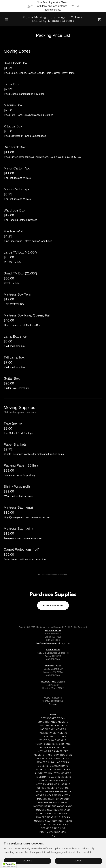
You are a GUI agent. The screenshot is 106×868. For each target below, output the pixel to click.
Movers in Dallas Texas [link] (53, 762)
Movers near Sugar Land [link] (53, 810)
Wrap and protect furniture (19, 496)
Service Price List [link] (53, 828)
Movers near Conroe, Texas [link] (53, 821)
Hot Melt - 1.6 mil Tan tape (18, 433)
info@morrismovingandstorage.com (53, 643)
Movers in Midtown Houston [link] (53, 755)
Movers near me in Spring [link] (53, 784)
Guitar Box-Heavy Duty (17, 388)
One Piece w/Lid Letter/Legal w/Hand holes (28, 241)
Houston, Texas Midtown (53, 682)
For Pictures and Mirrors (17, 178)
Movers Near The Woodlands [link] (53, 806)
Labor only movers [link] (53, 729)
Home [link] (53, 715)
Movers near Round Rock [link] (53, 814)
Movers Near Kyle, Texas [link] (53, 817)
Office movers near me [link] (53, 788)
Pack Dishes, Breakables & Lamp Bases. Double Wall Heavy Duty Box (43, 157)
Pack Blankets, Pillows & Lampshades (25, 136)
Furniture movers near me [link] (53, 792)
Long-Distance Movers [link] (53, 722)
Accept (79, 861)
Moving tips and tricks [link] (53, 751)
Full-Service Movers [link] (53, 726)
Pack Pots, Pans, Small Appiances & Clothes (29, 115)
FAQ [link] (53, 836)
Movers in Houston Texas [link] (53, 770)
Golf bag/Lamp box (15, 346)
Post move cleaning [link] (53, 832)
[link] (53, 21)
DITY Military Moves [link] (53, 737)
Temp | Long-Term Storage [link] (53, 744)
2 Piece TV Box (13, 262)
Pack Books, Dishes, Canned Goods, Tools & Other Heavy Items (39, 73)
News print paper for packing (19, 475)
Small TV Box (12, 283)
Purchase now (53, 605)
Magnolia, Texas (53, 666)
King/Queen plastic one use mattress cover (27, 517)
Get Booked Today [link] (53, 718)
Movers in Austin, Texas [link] (53, 759)
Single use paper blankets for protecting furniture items (34, 454)
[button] (11, 19)
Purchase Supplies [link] (53, 748)
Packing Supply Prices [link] (53, 825)
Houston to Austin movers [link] (53, 777)
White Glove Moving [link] (53, 740)
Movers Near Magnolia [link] (53, 781)
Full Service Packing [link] (53, 733)
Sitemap (53, 704)
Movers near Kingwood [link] (53, 799)
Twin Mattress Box (14, 304)
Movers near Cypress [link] (53, 803)
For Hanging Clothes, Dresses (21, 220)
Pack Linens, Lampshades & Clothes (24, 94)
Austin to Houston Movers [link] (53, 773)
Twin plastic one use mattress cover (23, 538)
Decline (27, 861)
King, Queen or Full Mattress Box (22, 325)
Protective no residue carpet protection (25, 559)
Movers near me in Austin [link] (53, 795)
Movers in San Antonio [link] (53, 766)
